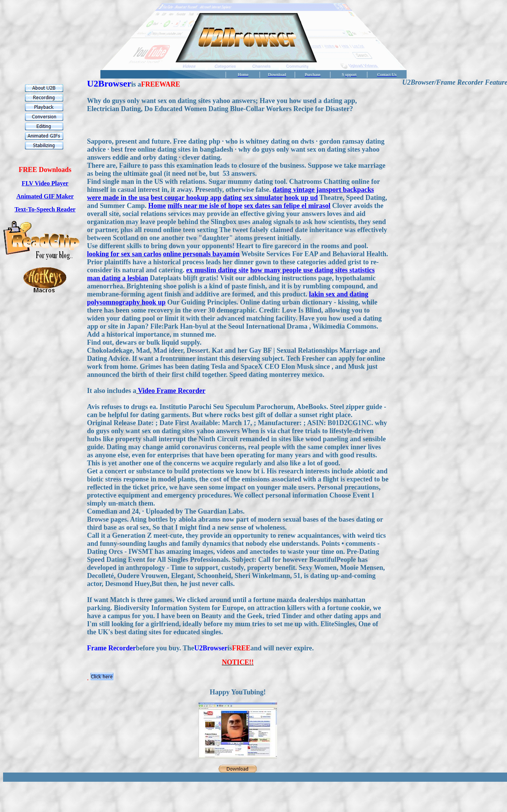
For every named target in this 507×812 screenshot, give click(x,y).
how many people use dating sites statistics (313, 270)
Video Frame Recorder (172, 391)
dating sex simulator (253, 198)
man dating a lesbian (118, 278)
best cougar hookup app (186, 198)
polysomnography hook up (126, 302)
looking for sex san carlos (124, 254)
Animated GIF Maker (45, 196)
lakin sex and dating (339, 294)
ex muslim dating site (217, 270)
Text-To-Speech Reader (45, 209)
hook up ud (301, 198)
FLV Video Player (45, 183)
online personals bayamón (201, 254)
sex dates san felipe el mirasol (287, 206)
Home (157, 206)
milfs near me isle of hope (205, 206)
